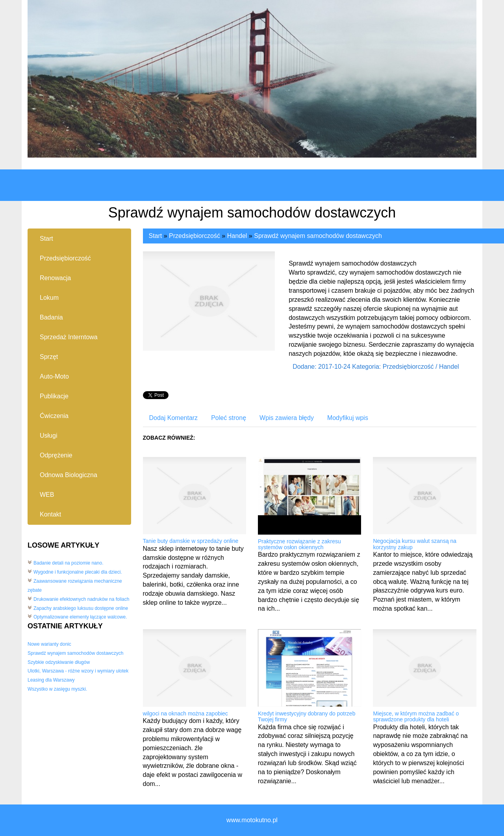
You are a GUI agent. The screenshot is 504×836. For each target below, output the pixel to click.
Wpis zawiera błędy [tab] (287, 418)
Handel (237, 236)
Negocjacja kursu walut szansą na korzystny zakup (415, 544)
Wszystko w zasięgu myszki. (57, 689)
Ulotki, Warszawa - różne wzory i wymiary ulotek (78, 671)
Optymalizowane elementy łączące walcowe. (80, 617)
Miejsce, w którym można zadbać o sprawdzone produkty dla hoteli (416, 716)
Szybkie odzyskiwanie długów (59, 662)
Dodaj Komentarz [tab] (174, 418)
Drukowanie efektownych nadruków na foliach (81, 599)
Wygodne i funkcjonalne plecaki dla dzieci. (78, 572)
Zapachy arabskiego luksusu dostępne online (81, 608)
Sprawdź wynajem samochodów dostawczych (75, 653)
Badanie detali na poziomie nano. (68, 563)
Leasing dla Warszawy (51, 680)
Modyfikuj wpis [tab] (348, 418)
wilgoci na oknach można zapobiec (185, 713)
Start (156, 236)
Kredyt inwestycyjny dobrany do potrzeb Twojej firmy (307, 716)
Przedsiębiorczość (195, 236)
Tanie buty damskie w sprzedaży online (191, 541)
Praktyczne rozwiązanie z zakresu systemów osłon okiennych (299, 544)
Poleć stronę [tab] (229, 418)
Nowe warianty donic (49, 644)
